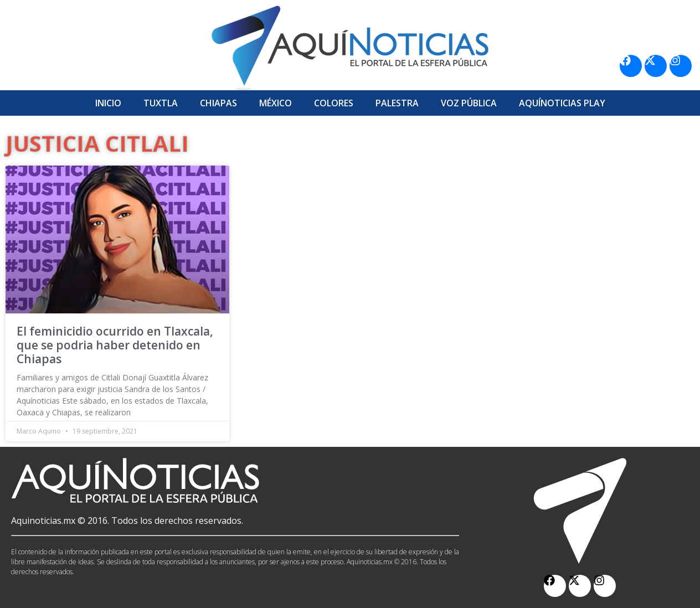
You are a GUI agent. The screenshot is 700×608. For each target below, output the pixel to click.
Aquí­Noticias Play (562, 103)
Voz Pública (469, 103)
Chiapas (218, 103)
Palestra (397, 103)
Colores (334, 103)
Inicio (108, 103)
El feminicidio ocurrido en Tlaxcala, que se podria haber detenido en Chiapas (115, 345)
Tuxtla (161, 103)
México (276, 103)
